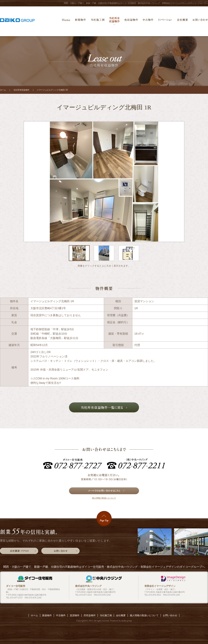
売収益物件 (131, 21)
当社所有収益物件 (114, 21)
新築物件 (80, 21)
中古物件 (148, 21)
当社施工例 (98, 21)
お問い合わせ (200, 21)
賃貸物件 (75, 615)
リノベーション (165, 21)
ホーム (66, 21)
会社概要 (182, 21)
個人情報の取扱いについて (104, 498)
